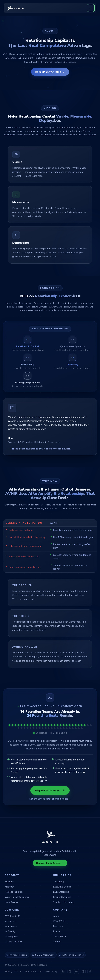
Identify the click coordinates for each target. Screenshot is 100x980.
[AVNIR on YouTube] (77, 972)
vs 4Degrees (11, 937)
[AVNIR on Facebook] (90, 972)
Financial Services (62, 897)
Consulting (58, 882)
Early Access (11, 902)
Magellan (10, 887)
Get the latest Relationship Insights (50, 799)
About (56, 916)
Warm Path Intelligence (17, 897)
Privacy (8, 972)
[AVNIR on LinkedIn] (63, 972)
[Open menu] (91, 8)
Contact (57, 942)
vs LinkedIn (11, 921)
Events (57, 931)
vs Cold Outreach (14, 942)
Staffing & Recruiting (64, 902)
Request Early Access (50, 72)
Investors (58, 926)
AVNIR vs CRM (12, 916)
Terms (18, 972)
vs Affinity (10, 931)
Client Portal (60, 937)
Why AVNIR (59, 921)
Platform (9, 882)
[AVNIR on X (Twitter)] (70, 972)
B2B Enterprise (61, 892)
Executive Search (62, 887)
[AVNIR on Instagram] (83, 972)
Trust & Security (33, 972)
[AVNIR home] (16, 8)
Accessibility (51, 972)
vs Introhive (11, 926)
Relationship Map (14, 892)
